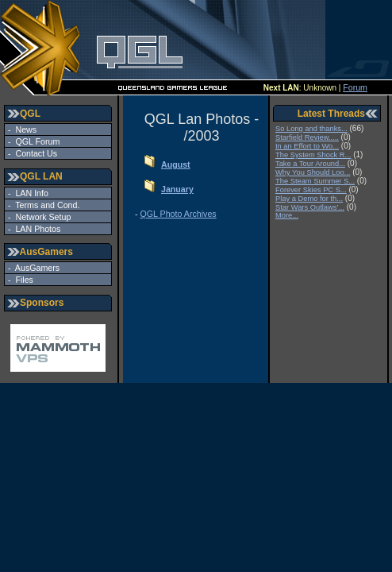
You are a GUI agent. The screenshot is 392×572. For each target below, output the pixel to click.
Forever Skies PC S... (311, 190)
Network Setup (41, 217)
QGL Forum (36, 141)
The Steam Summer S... (315, 181)
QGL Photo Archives (179, 214)
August (176, 164)
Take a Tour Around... (310, 164)
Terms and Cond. (46, 205)
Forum (355, 87)
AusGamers (36, 268)
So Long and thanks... (311, 129)
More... (287, 215)
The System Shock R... (313, 155)
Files (22, 280)
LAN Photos (36, 229)
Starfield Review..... (307, 137)
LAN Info (30, 193)
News (24, 129)
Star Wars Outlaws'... (310, 207)
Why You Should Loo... (313, 172)
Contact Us (35, 153)
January (177, 189)
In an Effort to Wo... (307, 146)
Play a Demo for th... (309, 199)
